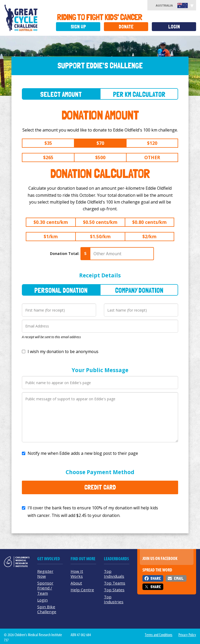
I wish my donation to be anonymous (63, 351)
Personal (61, 290)
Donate (126, 27)
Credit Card (100, 487)
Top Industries (114, 599)
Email (179, 578)
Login (174, 27)
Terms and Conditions (159, 635)
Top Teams (115, 583)
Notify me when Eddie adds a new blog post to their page (83, 453)
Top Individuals (114, 574)
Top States (114, 590)
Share (156, 578)
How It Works (77, 574)
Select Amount (61, 94)
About (76, 583)
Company (139, 290)
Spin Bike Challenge (47, 609)
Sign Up (78, 27)
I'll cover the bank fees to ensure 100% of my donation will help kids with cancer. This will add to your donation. (93, 512)
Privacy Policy (187, 635)
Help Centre (82, 590)
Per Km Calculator (139, 94)
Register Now (45, 574)
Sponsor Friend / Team (45, 588)
